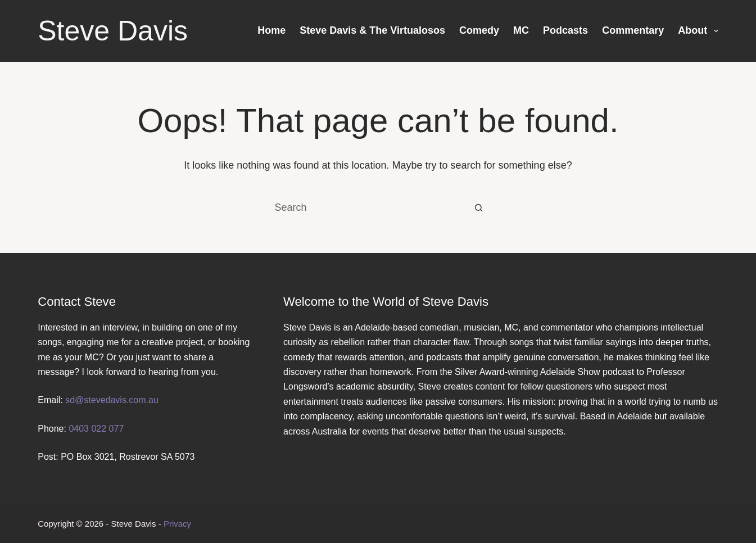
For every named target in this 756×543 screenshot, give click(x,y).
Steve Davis (113, 31)
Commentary (633, 30)
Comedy (479, 30)
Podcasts (565, 30)
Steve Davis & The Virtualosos (372, 30)
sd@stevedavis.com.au (112, 400)
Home (271, 30)
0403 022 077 (96, 429)
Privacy (177, 524)
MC (521, 30)
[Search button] (479, 208)
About (698, 31)
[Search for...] (367, 208)
